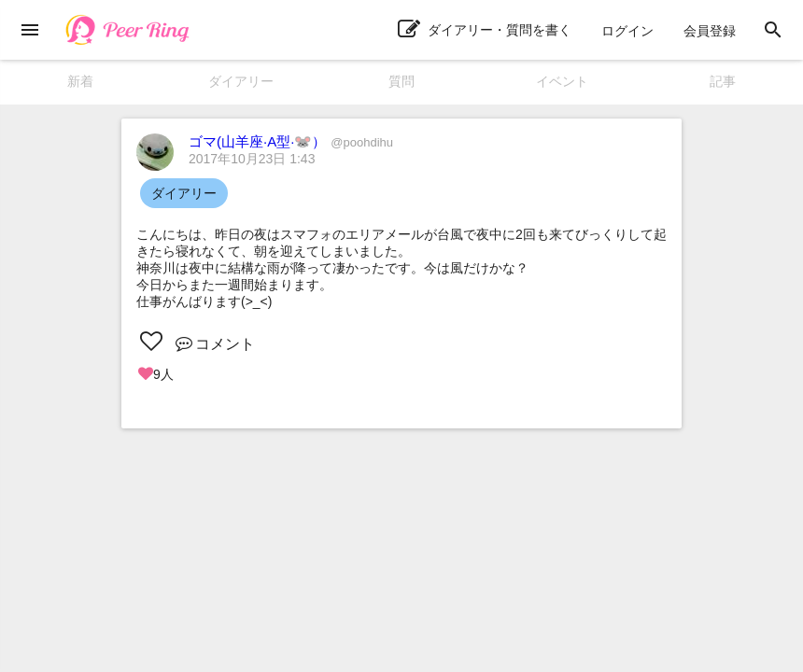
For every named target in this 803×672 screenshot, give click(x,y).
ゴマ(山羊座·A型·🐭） (291, 141)
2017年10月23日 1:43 (252, 159)
